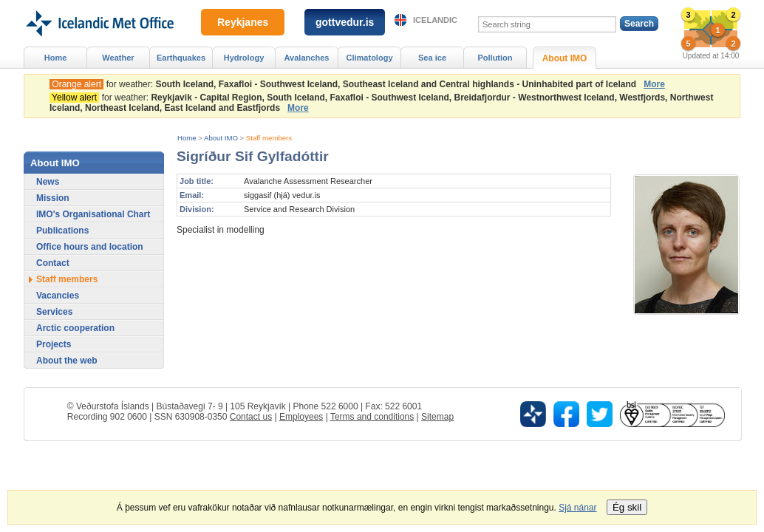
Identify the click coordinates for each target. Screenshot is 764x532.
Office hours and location (90, 247)
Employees (301, 417)
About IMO (221, 138)
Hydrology (244, 58)
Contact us (251, 417)
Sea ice (432, 58)
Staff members (269, 138)
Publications (62, 231)
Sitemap (437, 417)
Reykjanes (243, 22)
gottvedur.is (345, 22)
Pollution (495, 58)
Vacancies (58, 296)
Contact (53, 263)
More (654, 84)
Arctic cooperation (75, 328)
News (48, 182)
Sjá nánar (577, 508)
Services (54, 312)
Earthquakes (181, 58)
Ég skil (627, 507)
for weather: (345, 84)
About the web (67, 361)
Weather (118, 58)
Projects (54, 344)
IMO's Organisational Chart (93, 214)
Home (187, 138)
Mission (53, 198)
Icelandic (435, 20)
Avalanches (307, 58)
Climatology (369, 58)
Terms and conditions (372, 417)
